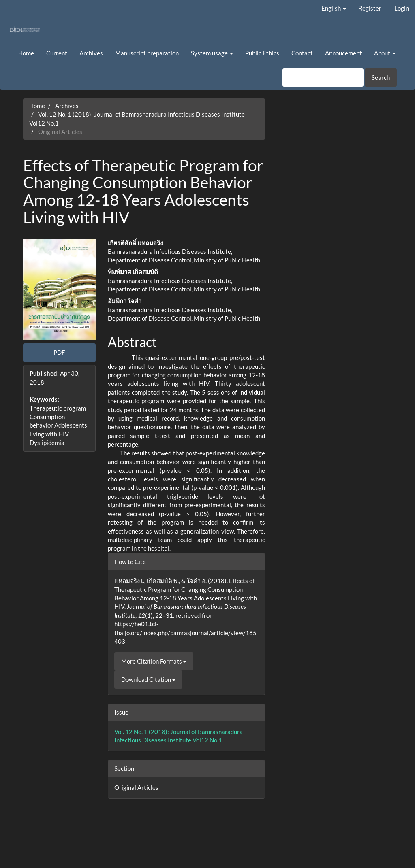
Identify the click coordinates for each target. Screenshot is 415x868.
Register (370, 8)
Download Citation (148, 679)
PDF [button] (59, 352)
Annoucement (343, 53)
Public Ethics (262, 53)
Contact (302, 53)
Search (381, 77)
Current (57, 53)
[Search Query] (323, 78)
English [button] (334, 8)
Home (26, 53)
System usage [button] (212, 53)
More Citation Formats (154, 661)
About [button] (385, 53)
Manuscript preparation (147, 53)
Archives (91, 53)
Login (402, 8)
